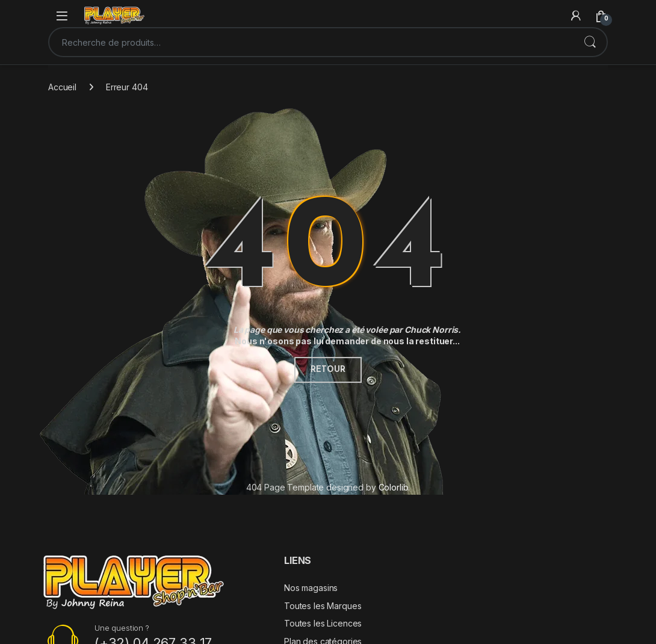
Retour (328, 370)
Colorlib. (395, 487)
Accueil (62, 87)
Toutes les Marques (323, 606)
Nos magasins (311, 588)
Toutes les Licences (323, 623)
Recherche (590, 42)
